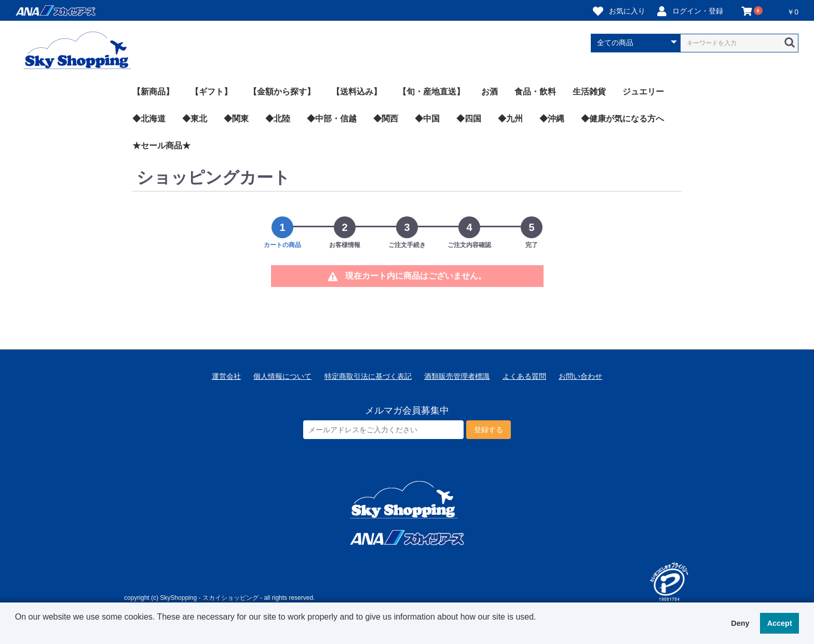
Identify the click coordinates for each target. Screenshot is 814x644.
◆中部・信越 (332, 119)
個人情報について (282, 376)
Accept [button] (780, 623)
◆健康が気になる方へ (622, 119)
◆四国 (469, 119)
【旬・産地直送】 (431, 92)
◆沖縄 (552, 119)
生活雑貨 (589, 92)
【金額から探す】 (282, 92)
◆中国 (427, 119)
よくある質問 (524, 376)
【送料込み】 (357, 92)
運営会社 (226, 376)
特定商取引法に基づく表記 (368, 376)
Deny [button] (740, 623)
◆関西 (386, 119)
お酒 (490, 92)
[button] (17, 631)
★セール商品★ (161, 146)
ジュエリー (643, 92)
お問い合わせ (580, 376)
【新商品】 (153, 92)
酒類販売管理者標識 (457, 376)
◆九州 (510, 119)
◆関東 (236, 119)
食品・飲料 (535, 92)
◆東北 (195, 119)
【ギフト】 (211, 92)
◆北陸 (278, 119)
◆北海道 (149, 119)
